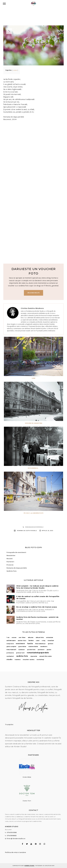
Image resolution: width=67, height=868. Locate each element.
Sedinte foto (12, 571)
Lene (33, 378)
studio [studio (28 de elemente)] (9, 659)
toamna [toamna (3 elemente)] (18, 660)
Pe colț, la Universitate (33, 513)
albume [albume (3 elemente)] (31, 638)
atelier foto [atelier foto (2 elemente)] (22, 641)
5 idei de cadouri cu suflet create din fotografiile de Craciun (38, 597)
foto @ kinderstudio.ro (16, 839)
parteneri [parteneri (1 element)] (41, 650)
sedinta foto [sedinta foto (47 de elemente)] (22, 656)
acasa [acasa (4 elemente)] (14, 637)
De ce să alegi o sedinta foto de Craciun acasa (37, 607)
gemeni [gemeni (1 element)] (51, 644)
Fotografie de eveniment (16, 552)
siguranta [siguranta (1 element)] (34, 656)
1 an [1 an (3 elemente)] (8, 638)
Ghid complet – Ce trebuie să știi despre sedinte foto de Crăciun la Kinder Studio (37, 587)
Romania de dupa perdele (27, 531)
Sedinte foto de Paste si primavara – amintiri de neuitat (37, 618)
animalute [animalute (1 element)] (50, 638)
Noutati (10, 559)
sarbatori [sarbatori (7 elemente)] (10, 656)
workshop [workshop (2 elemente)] (40, 660)
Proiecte (10, 565)
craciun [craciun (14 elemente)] (51, 640)
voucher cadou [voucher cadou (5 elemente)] (29, 660)
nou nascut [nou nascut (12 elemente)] (11, 650)
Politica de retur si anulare (16, 852)
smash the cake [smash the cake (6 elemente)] (46, 656)
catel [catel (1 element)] (38, 641)
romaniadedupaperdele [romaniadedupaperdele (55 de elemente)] (38, 653)
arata (15, 70)
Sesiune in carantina (34, 423)
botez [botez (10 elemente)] (31, 640)
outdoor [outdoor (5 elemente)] (22, 650)
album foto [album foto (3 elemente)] (40, 638)
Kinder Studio (29, 866)
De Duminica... (33, 468)
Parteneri (10, 562)
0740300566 (12, 832)
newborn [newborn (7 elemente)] (44, 646)
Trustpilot (9, 725)
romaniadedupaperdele (34, 527)
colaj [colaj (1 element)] (43, 641)
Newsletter (11, 556)
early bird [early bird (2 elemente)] (10, 644)
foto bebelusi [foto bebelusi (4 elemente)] (40, 644)
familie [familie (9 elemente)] (30, 644)
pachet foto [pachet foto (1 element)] (31, 650)
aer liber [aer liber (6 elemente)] (22, 637)
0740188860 (12, 836)
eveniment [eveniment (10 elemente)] (20, 644)
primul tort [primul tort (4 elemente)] (20, 653)
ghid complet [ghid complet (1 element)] (11, 647)
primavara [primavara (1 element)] (10, 653)
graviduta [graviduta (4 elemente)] (22, 646)
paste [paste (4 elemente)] (49, 650)
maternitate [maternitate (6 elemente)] (33, 646)
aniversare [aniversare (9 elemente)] (11, 640)
